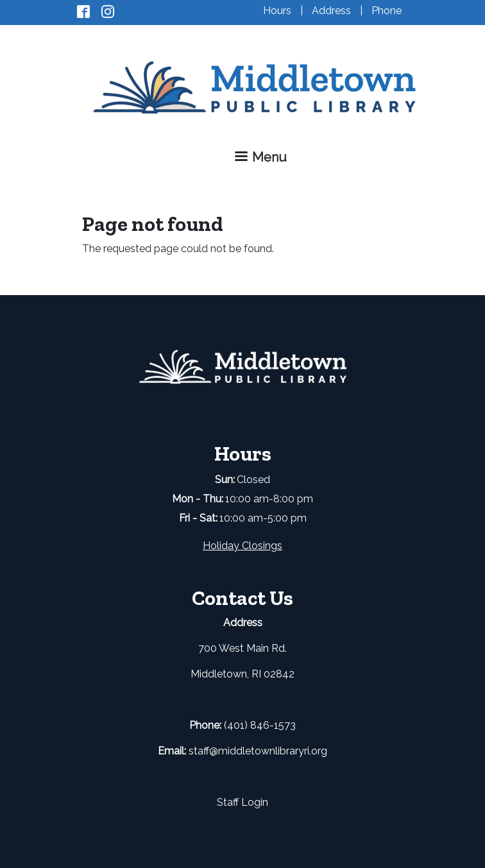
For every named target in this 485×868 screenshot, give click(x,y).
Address (331, 11)
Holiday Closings (242, 546)
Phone (387, 11)
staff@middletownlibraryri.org (258, 751)
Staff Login (242, 802)
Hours (277, 11)
